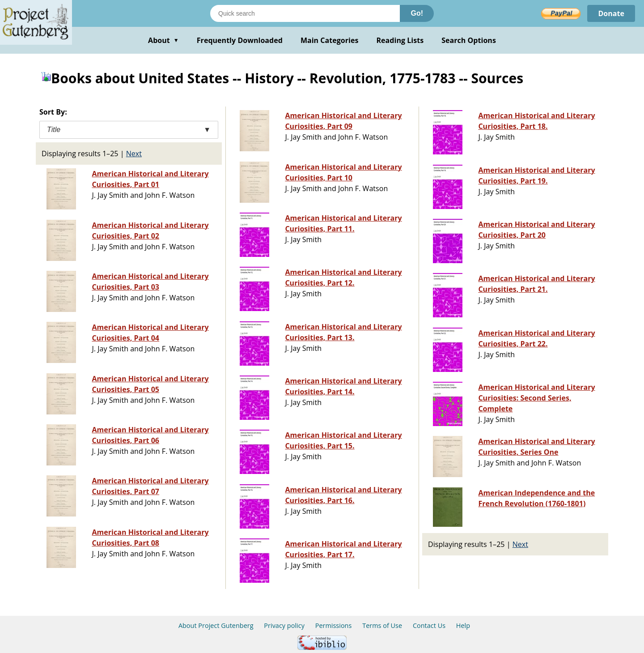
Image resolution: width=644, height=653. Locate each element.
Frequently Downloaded (240, 40)
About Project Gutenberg (216, 625)
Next (134, 154)
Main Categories (330, 40)
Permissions (334, 625)
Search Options (469, 40)
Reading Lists (400, 40)
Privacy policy (284, 625)
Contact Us (429, 625)
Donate (611, 13)
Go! (417, 13)
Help (463, 625)
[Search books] (305, 13)
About (163, 40)
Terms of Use (382, 625)
